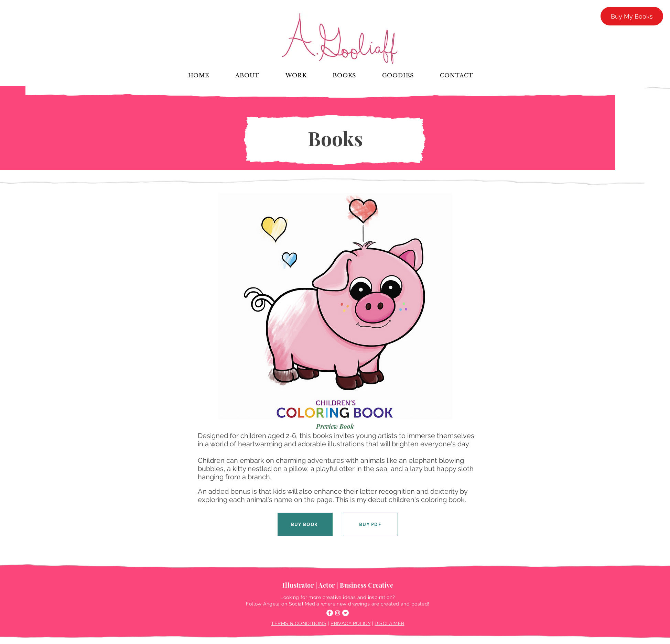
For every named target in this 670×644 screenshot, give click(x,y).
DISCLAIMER (389, 623)
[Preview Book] (335, 426)
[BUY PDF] (370, 524)
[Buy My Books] (632, 16)
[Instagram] (338, 613)
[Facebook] (330, 613)
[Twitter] (345, 613)
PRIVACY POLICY (350, 623)
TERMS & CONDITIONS (299, 623)
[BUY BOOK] (305, 524)
